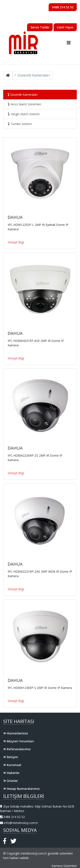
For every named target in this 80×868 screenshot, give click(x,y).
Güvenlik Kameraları (23, 95)
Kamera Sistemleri (64, 866)
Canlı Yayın (65, 27)
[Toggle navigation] (69, 43)
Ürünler (11, 781)
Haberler (12, 773)
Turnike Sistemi (20, 124)
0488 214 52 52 (63, 7)
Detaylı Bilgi (16, 242)
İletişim (11, 757)
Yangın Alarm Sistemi (24, 114)
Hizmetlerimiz (16, 733)
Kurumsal (12, 765)
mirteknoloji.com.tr (34, 853)
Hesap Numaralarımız (22, 789)
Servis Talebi (40, 27)
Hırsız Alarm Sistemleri (24, 104)
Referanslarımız (17, 749)
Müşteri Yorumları (19, 741)
